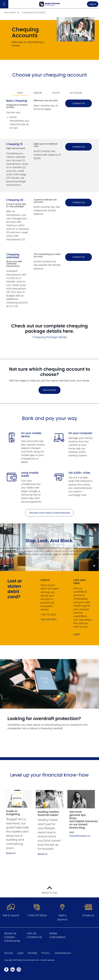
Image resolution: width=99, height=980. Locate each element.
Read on (11, 853)
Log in (77, 634)
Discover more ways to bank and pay (49, 513)
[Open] (4, 4)
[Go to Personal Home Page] (49, 4)
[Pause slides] (5, 528)
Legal (20, 953)
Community (12, 941)
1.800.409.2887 (49, 619)
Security (9, 953)
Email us (88, 916)
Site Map (32, 953)
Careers (9, 937)
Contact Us (79, 103)
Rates (53, 933)
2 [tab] (51, 566)
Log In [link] (93, 4)
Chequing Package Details (50, 337)
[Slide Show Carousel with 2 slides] (49, 547)
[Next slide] (5, 566)
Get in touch (49, 390)
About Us (10, 933)
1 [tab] (48, 566)
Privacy (46, 953)
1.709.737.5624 (37, 916)
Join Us (32, 933)
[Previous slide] (94, 566)
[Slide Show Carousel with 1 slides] (49, 547)
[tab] (20, 91)
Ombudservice (63, 953)
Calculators (57, 937)
